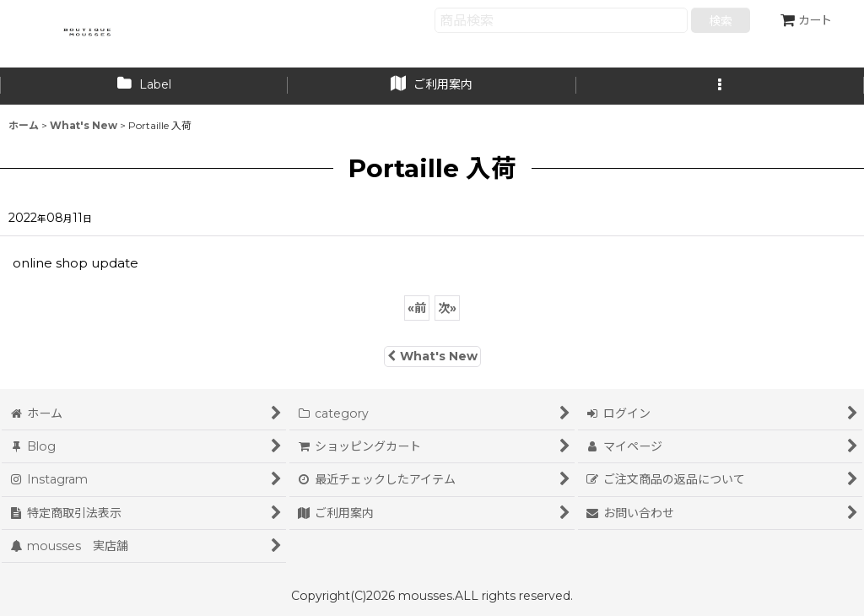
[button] (720, 86)
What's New (432, 356)
